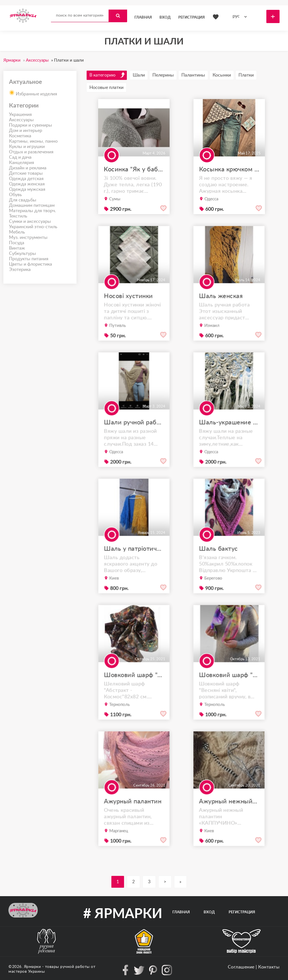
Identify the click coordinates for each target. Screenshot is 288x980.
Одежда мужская (27, 189)
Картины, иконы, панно (33, 141)
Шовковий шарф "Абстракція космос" (134, 687)
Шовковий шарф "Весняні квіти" (229, 687)
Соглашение (241, 967)
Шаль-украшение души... (229, 434)
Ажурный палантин (133, 813)
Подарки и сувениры (31, 125)
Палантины (193, 75)
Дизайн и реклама (28, 168)
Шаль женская (222, 308)
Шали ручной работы (134, 434)
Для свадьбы (23, 200)
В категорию (107, 75)
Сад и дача (20, 157)
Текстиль (18, 216)
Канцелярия (22, 163)
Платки (246, 75)
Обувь (15, 195)
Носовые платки (106, 88)
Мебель (17, 232)
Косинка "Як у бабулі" (134, 169)
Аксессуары (21, 120)
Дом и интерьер (26, 131)
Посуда (17, 243)
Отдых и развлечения (31, 152)
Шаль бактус (220, 561)
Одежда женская (27, 184)
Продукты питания (29, 259)
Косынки (222, 75)
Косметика (20, 136)
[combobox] (241, 16)
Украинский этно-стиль (33, 227)
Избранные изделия (33, 92)
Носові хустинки (129, 308)
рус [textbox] (236, 16)
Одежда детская (26, 179)
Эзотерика (20, 270)
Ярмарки (32, 967)
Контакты (269, 967)
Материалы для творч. (32, 211)
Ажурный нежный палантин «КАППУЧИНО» (229, 813)
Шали (139, 75)
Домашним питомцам (32, 205)
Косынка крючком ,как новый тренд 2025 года (229, 169)
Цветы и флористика (31, 264)
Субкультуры (22, 254)
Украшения (20, 115)
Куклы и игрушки (27, 147)
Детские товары (26, 173)
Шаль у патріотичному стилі (134, 561)
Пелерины (163, 75)
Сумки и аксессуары (30, 221)
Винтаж (17, 248)
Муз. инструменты (28, 237)
